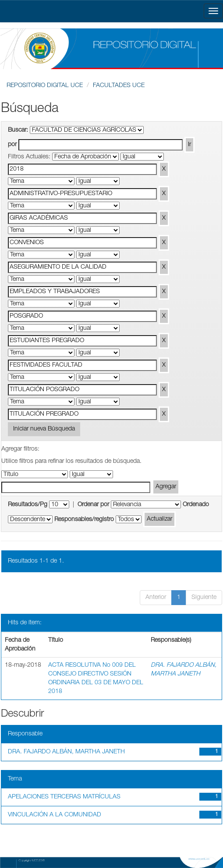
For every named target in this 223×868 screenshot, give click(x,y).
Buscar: (18, 130)
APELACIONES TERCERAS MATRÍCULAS (64, 797)
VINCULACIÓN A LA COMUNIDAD (55, 815)
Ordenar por (93, 505)
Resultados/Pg (28, 505)
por (12, 145)
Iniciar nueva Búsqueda (44, 429)
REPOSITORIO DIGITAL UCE (45, 86)
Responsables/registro (84, 520)
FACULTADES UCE (119, 86)
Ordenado (196, 505)
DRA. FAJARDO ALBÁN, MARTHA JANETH (66, 752)
